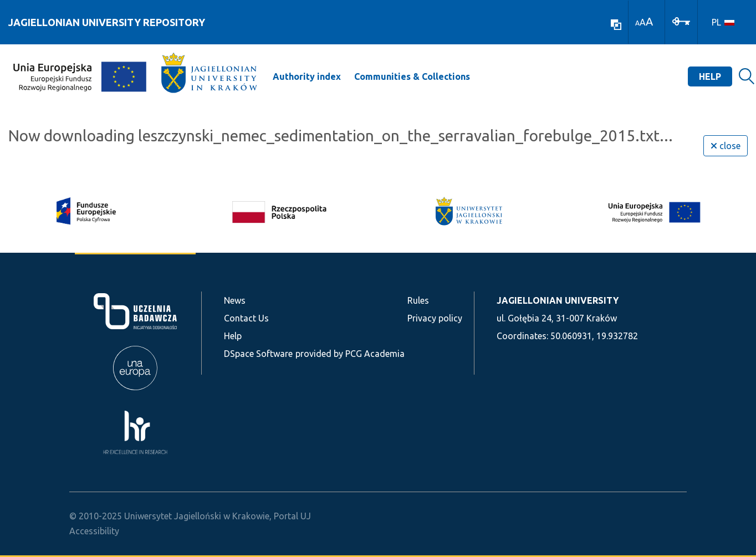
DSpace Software (258, 354)
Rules (418, 300)
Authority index (307, 76)
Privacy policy (435, 318)
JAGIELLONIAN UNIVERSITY (558, 300)
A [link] (637, 23)
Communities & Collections (412, 76)
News (235, 300)
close (726, 146)
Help (710, 76)
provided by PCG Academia (350, 354)
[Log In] (681, 21)
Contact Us (246, 318)
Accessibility (94, 531)
